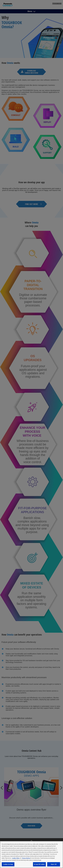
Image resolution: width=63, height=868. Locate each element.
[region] (31, 855)
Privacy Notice (26, 858)
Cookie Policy (16, 858)
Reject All (54, 864)
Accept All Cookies (39, 864)
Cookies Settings (8, 864)
